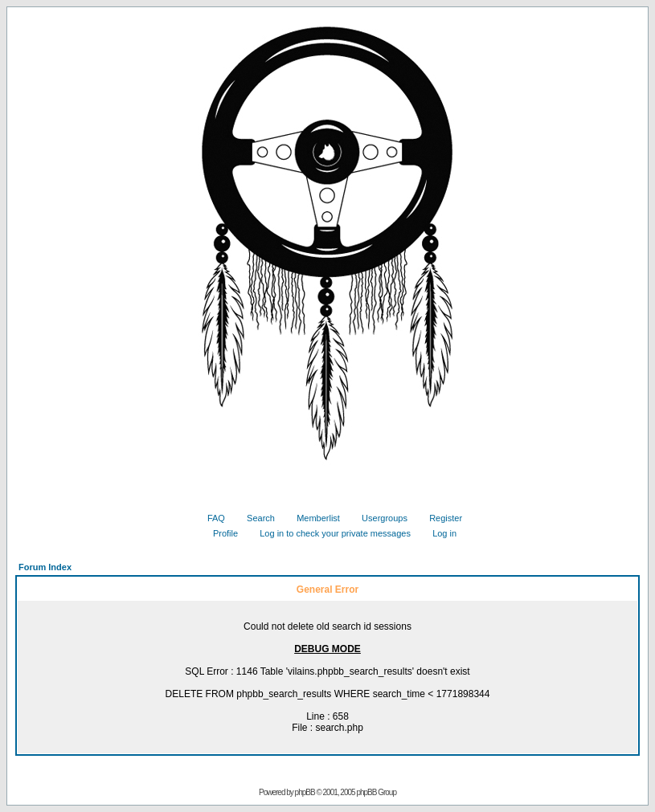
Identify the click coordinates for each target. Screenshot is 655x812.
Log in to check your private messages (329, 533)
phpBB (305, 792)
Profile (219, 533)
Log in (438, 533)
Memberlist (312, 518)
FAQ (210, 518)
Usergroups (379, 518)
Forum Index (45, 567)
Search (255, 518)
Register (440, 518)
